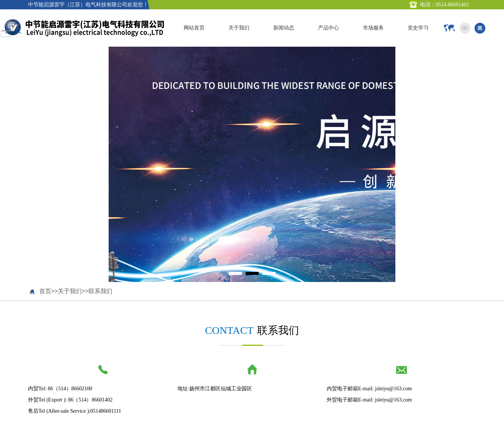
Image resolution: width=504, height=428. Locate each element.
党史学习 (418, 28)
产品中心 (329, 28)
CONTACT (229, 330)
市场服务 (373, 28)
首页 (45, 291)
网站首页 (194, 28)
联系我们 (100, 291)
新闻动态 (284, 28)
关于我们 (239, 28)
